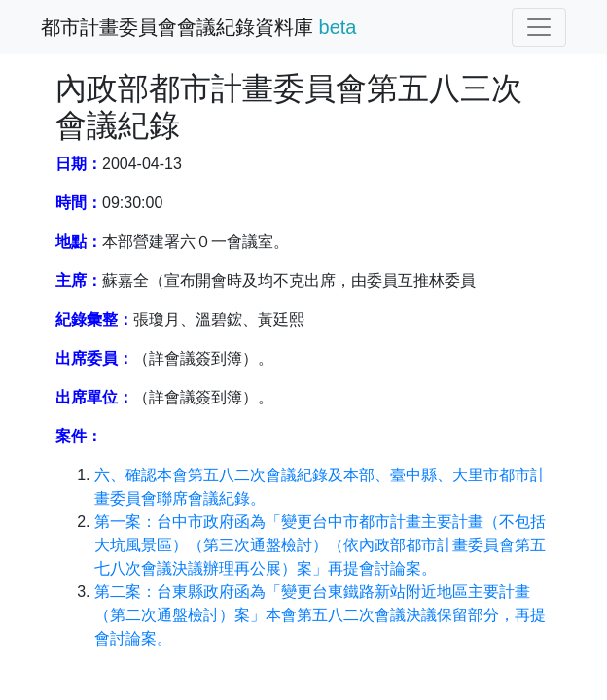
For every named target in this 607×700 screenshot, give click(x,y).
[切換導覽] (539, 27)
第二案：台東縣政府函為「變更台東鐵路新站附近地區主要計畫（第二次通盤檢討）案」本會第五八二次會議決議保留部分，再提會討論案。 (320, 615)
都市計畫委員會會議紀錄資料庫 (199, 27)
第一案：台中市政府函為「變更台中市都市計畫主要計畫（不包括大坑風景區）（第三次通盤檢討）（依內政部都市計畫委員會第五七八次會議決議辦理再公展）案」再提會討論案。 (320, 545)
